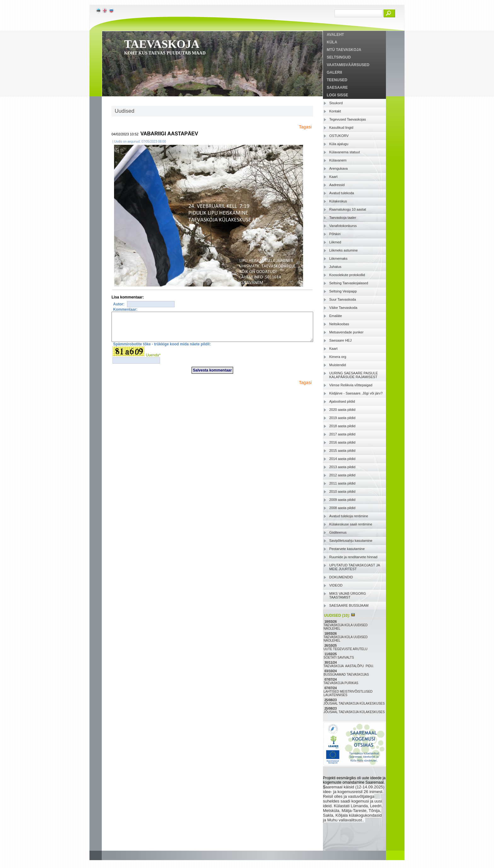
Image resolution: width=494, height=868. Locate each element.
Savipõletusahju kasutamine (351, 541)
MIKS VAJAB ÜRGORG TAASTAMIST (348, 595)
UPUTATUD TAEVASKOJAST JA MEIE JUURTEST (355, 567)
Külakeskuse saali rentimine (351, 524)
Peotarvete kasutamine (347, 549)
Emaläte (336, 316)
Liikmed (335, 242)
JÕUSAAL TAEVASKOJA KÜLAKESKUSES (355, 703)
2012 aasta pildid (342, 475)
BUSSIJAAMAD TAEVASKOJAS (347, 675)
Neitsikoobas (339, 324)
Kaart (333, 177)
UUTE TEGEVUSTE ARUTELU (346, 649)
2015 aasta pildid (342, 451)
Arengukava (339, 168)
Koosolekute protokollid (347, 275)
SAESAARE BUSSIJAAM (349, 605)
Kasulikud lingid (341, 128)
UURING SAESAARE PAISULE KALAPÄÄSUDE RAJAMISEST (353, 375)
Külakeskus (338, 201)
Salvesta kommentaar (212, 376)
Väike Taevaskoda (343, 308)
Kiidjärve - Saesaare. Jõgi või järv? (356, 393)
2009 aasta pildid (342, 500)
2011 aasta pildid (342, 483)
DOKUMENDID (341, 577)
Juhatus (335, 267)
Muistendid (338, 365)
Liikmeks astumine (343, 250)
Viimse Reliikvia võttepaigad (351, 385)
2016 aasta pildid (342, 442)
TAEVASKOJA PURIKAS (341, 683)
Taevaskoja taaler (343, 218)
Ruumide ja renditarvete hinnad (353, 557)
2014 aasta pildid (342, 459)
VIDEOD (336, 585)
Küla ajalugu (339, 144)
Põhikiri (335, 234)
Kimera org (338, 357)
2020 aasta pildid (342, 410)
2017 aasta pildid (342, 434)
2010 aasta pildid (342, 491)
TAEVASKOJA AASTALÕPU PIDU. (349, 666)
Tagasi (305, 127)
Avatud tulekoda (342, 193)
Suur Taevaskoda (343, 299)
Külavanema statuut (345, 152)
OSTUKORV (339, 136)
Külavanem (338, 160)
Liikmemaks (338, 258)
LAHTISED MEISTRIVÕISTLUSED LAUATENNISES (348, 693)
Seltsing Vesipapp (343, 291)
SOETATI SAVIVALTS (339, 658)
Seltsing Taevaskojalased (349, 283)
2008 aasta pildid (342, 508)
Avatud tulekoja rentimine (349, 516)
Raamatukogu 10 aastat (348, 209)
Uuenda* (153, 361)
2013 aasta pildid (342, 467)
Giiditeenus (338, 532)
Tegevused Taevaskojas (348, 119)
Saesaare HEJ (340, 340)
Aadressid (337, 185)
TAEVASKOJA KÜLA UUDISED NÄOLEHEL (346, 627)
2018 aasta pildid (342, 426)
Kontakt (335, 111)
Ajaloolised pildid (342, 401)
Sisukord (336, 103)
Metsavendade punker (346, 332)
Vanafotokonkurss (343, 226)
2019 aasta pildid (342, 418)
